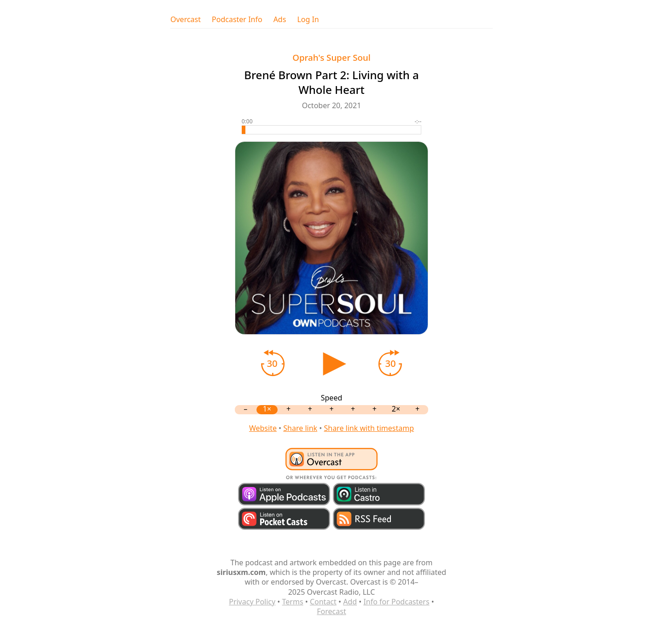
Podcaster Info (237, 20)
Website (263, 428)
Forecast (331, 611)
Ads (280, 20)
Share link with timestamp (369, 428)
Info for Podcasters (396, 602)
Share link (300, 428)
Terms (293, 602)
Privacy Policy (252, 602)
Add (350, 602)
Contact (323, 602)
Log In (308, 20)
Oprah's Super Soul (331, 57)
